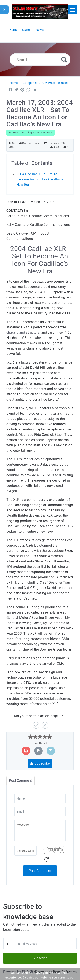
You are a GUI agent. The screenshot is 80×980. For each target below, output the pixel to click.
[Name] (40, 798)
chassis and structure (23, 332)
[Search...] (40, 60)
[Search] (64, 59)
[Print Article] (38, 751)
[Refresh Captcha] (47, 860)
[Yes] (36, 724)
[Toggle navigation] (73, 10)
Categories (30, 83)
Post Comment (40, 871)
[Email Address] (40, 944)
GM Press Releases (55, 83)
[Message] (40, 830)
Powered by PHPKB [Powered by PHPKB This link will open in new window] (18, 972)
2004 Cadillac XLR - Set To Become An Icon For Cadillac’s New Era (40, 179)
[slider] (40, 737)
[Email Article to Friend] (51, 751)
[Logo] (40, 12)
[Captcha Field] (25, 851)
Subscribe (40, 763)
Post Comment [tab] (20, 781)
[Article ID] (10, 143)
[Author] (20, 143)
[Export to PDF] (26, 751)
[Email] (40, 812)
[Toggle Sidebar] (4, 10)
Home (14, 83)
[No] (44, 724)
